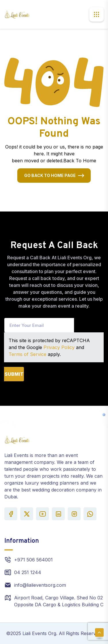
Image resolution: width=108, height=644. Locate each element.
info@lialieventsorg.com (40, 585)
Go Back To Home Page (50, 175)
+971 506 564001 (33, 560)
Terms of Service (28, 354)
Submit (14, 374)
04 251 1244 (28, 572)
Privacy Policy (59, 347)
